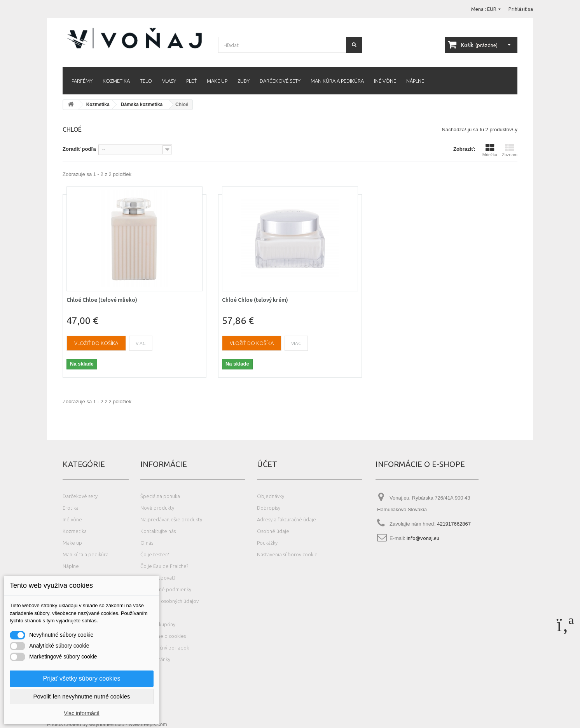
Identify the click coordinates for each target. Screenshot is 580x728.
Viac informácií (82, 713)
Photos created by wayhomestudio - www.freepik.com (107, 724)
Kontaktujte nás (158, 531)
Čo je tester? (155, 554)
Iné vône (385, 81)
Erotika (71, 508)
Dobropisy (269, 508)
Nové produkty (157, 508)
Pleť (191, 81)
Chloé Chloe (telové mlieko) (102, 300)
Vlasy (169, 81)
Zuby (244, 81)
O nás (147, 543)
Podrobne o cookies (163, 636)
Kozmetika (116, 81)
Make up (217, 81)
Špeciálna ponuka (160, 496)
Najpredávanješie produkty (171, 519)
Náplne (415, 81)
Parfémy (82, 81)
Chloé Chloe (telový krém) (255, 300)
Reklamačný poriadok (165, 648)
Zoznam (510, 150)
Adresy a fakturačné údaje (287, 519)
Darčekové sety (280, 81)
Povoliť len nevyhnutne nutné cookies (81, 696)
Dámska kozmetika (142, 104)
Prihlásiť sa (521, 9)
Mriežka (490, 150)
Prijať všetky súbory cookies (82, 678)
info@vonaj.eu (423, 538)
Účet (267, 464)
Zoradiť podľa (79, 149)
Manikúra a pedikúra (337, 81)
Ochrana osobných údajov (169, 601)
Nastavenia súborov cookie (287, 554)
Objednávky (271, 496)
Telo (146, 81)
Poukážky (267, 543)
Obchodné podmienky (166, 589)
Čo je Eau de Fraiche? (164, 566)
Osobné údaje (273, 531)
